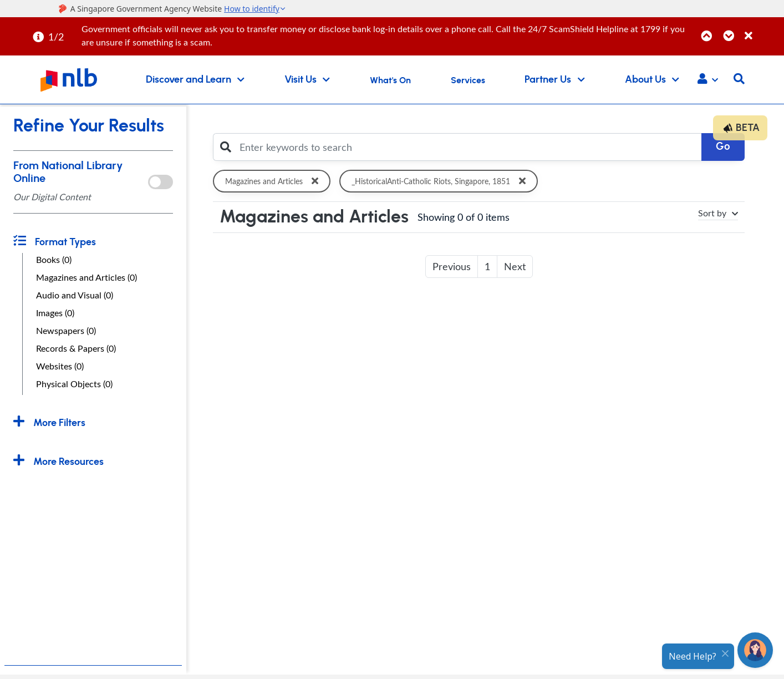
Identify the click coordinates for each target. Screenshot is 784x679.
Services (468, 80)
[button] (708, 80)
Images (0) (55, 313)
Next (515, 266)
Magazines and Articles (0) (86, 277)
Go (723, 147)
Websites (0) (60, 366)
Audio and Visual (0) (75, 295)
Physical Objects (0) (74, 384)
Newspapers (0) (66, 331)
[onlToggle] (161, 182)
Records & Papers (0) (76, 348)
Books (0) (54, 260)
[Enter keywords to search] (467, 147)
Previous (452, 266)
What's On (390, 80)
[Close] (762, 30)
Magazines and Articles (274, 181)
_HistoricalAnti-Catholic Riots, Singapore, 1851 (443, 181)
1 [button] (487, 266)
